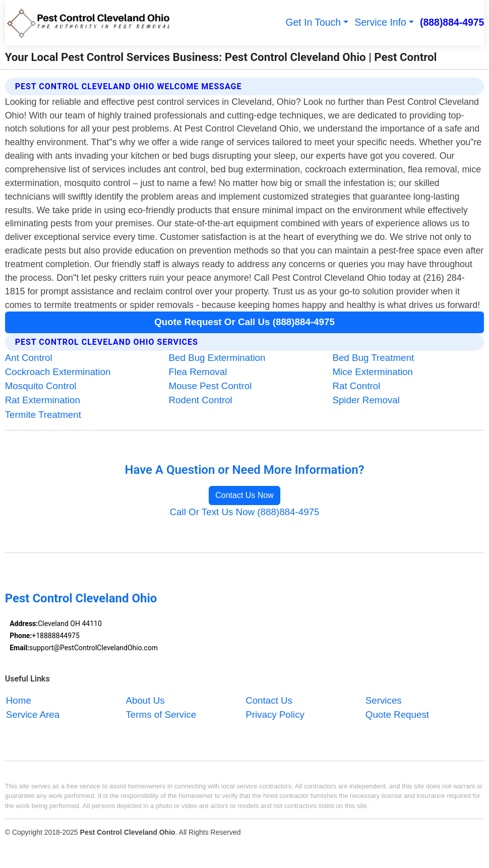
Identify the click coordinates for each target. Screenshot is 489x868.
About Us (145, 700)
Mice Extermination (373, 372)
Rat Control (356, 386)
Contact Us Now (244, 495)
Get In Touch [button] (313, 22)
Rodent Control (201, 400)
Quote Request (397, 715)
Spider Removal (366, 400)
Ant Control (29, 358)
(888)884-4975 (452, 22)
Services (384, 700)
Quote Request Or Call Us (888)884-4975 (244, 322)
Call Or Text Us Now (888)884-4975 (245, 512)
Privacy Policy (275, 715)
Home (19, 700)
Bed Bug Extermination (217, 358)
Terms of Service (161, 715)
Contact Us (269, 700)
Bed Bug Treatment (373, 358)
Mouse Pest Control (210, 386)
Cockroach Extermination (58, 372)
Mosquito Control (41, 386)
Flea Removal (198, 372)
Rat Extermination (43, 400)
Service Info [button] (380, 22)
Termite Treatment (43, 415)
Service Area (33, 715)
